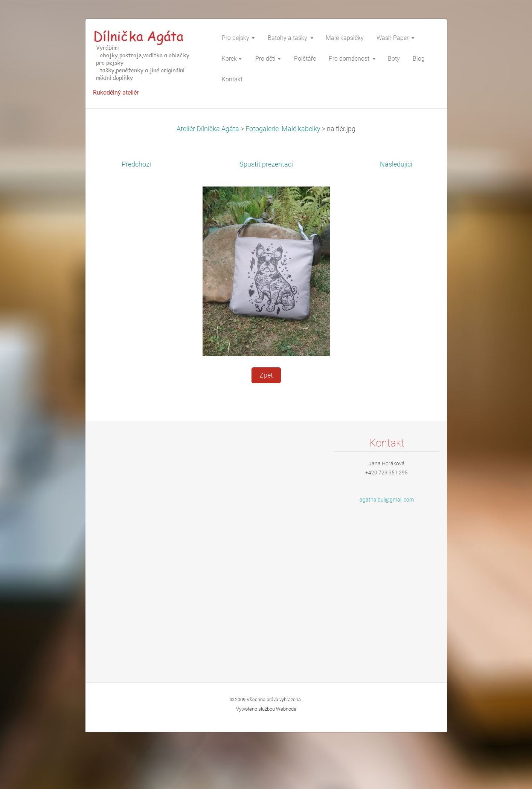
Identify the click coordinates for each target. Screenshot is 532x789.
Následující (396, 164)
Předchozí (136, 164)
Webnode (286, 709)
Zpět (266, 375)
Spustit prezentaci (266, 164)
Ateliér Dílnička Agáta (208, 129)
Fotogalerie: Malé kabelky (283, 129)
